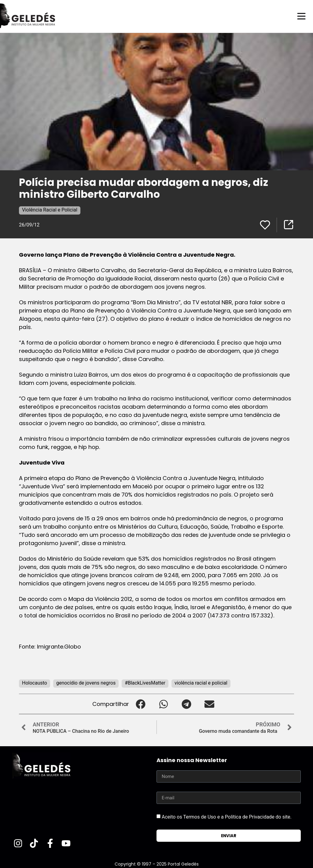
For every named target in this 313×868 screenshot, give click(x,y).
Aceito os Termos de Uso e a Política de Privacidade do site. (227, 817)
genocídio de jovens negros (86, 683)
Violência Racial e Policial (50, 210)
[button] (140, 704)
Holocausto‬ (35, 683)
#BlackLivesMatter (145, 683)
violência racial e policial (201, 683)
